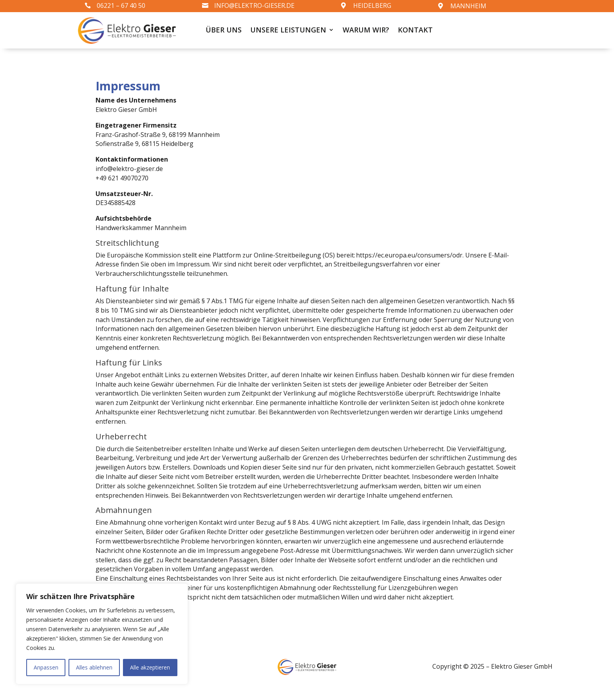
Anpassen (46, 667)
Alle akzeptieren (150, 667)
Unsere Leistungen (288, 31)
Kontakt (415, 31)
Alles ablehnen (94, 667)
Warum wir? (366, 31)
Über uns (224, 31)
